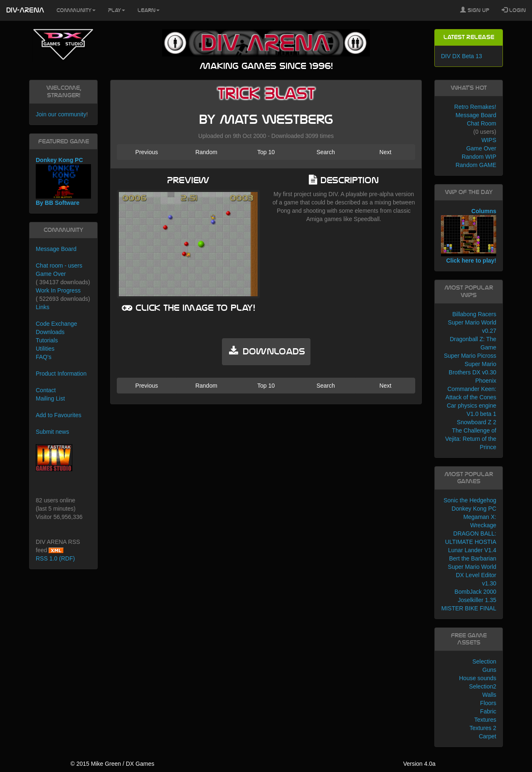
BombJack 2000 (475, 592)
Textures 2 (483, 728)
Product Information (61, 374)
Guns (489, 670)
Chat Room (482, 123)
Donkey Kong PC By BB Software (63, 181)
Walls (489, 695)
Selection (484, 661)
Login (514, 10)
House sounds (478, 678)
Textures (485, 720)
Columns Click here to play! (469, 236)
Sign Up (475, 10)
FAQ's (44, 357)
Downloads (50, 332)
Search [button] (325, 152)
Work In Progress (58, 290)
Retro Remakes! (475, 107)
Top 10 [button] (266, 152)
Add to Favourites (59, 415)
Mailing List (50, 398)
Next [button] (385, 152)
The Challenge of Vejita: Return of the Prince (471, 439)
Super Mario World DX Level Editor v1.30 (472, 575)
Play (117, 10)
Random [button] (206, 152)
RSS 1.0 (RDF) (55, 558)
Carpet (488, 736)
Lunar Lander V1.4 (472, 550)
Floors (488, 703)
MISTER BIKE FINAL (469, 608)
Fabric (488, 711)
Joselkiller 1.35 (477, 600)
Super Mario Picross (470, 356)
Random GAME (476, 165)
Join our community (61, 114)
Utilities (45, 349)
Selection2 (483, 686)
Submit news (52, 432)
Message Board (56, 249)
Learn (149, 10)
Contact (46, 390)
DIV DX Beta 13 (462, 56)
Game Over (51, 274)
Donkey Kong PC (474, 509)
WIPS (489, 140)
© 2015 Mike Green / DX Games (112, 764)
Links (43, 307)
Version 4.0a (419, 764)
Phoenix (486, 381)
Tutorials (47, 340)
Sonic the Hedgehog (470, 500)
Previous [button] (147, 152)
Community (76, 10)
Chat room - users (59, 266)
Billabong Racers (474, 314)
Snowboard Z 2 (477, 422)
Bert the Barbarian (473, 558)
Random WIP (479, 157)
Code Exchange (57, 324)
